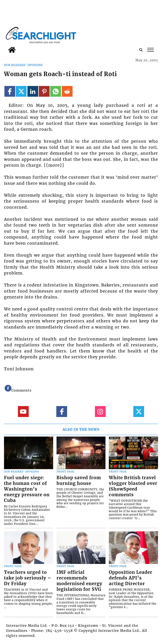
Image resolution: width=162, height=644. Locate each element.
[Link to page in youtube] (23, 411)
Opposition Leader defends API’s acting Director (131, 578)
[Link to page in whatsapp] (56, 91)
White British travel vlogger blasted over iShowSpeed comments (133, 486)
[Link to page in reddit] (67, 91)
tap (151, 50)
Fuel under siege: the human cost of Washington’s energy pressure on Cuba (27, 489)
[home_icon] (12, 50)
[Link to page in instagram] (100, 411)
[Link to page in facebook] (10, 91)
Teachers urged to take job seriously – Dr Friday (28, 578)
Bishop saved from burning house (79, 481)
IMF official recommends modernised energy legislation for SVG (79, 581)
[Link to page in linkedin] (33, 91)
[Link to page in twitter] (21, 91)
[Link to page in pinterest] (44, 91)
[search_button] (141, 50)
